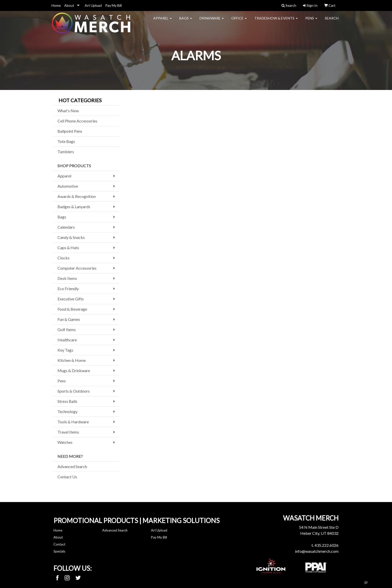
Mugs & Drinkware (74, 370)
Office (239, 21)
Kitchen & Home (72, 360)
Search (332, 21)
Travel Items (68, 432)
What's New (68, 111)
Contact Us (67, 477)
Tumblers (66, 152)
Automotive (68, 186)
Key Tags (65, 350)
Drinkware (212, 21)
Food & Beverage (72, 309)
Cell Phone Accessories (77, 121)
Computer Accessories (77, 268)
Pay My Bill (113, 5)
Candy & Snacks (71, 237)
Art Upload (93, 5)
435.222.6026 (326, 545)
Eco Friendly (68, 289)
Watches (65, 442)
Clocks (63, 258)
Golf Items (67, 329)
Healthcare (67, 340)
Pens (311, 21)
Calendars (66, 227)
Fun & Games (69, 319)
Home (56, 5)
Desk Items (67, 278)
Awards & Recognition (77, 196)
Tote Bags (66, 141)
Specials (59, 551)
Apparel (162, 21)
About (69, 5)
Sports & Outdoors (74, 391)
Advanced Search (72, 466)
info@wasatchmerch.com (317, 551)
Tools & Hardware (73, 422)
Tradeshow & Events (276, 21)
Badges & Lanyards (74, 207)
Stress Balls (67, 401)
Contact (59, 544)
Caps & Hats (68, 248)
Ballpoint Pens (70, 131)
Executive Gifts (71, 299)
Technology (67, 411)
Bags (186, 21)
